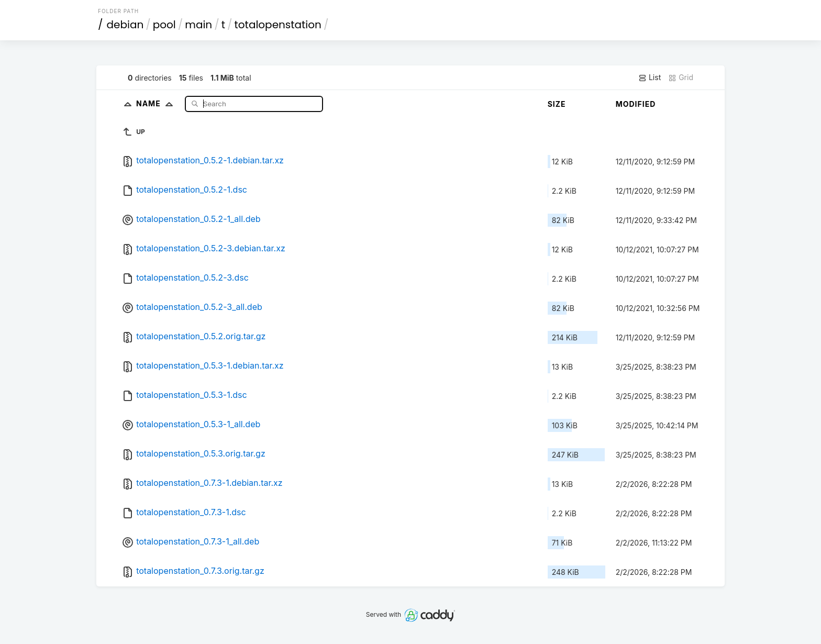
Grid (681, 77)
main (198, 25)
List (650, 77)
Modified (636, 104)
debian (125, 25)
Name (157, 103)
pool (164, 25)
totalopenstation (278, 25)
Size (557, 104)
